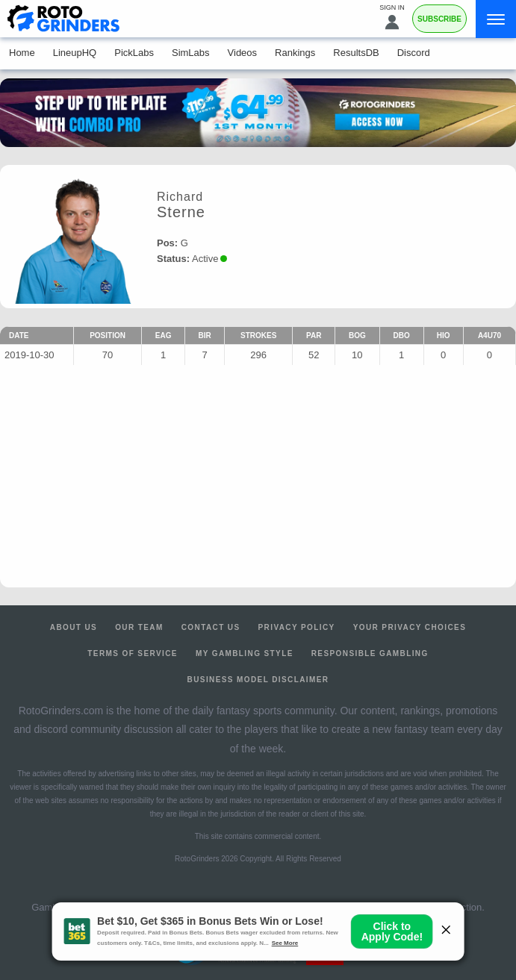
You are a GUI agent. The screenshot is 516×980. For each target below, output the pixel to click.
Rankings (295, 53)
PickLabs (134, 53)
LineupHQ (75, 53)
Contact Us (211, 627)
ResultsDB (356, 53)
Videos (243, 53)
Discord (414, 53)
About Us (74, 627)
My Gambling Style (245, 653)
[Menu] (496, 19)
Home (22, 53)
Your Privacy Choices (410, 627)
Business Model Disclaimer (258, 680)
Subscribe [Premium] (439, 19)
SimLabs (191, 53)
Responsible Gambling (370, 653)
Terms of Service (133, 653)
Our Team (139, 627)
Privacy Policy (297, 627)
